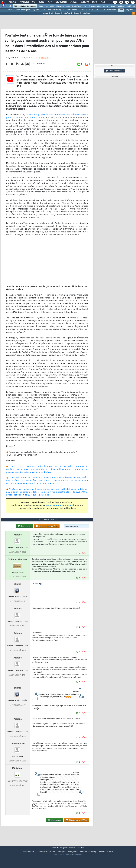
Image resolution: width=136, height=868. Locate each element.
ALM (52, 6)
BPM (44, 10)
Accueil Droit (48, 13)
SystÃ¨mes (131, 6)
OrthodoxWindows (18, 569)
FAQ (34, 2)
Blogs (41, 2)
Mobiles (121, 6)
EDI (85, 6)
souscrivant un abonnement (60, 509)
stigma (18, 593)
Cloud (41, 6)
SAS (97, 10)
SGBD (106, 6)
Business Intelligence (56, 10)
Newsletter (61, 2)
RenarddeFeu (18, 753)
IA (47, 6)
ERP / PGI (83, 10)
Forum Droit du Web (82, 13)
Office (113, 6)
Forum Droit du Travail (64, 13)
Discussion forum (114, 71)
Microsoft (60, 6)
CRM (91, 10)
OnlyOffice (130, 10)
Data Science (72, 10)
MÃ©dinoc (18, 778)
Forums (13, 2)
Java (68, 6)
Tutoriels (24, 2)
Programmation (95, 6)
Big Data (36, 10)
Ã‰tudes (84, 2)
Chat (50, 2)
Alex (30, 61)
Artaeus (18, 544)
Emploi (74, 2)
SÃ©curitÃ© (112, 10)
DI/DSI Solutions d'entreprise (25, 6)
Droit (95, 2)
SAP (103, 10)
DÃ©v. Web (77, 6)
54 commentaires (43, 61)
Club (103, 2)
